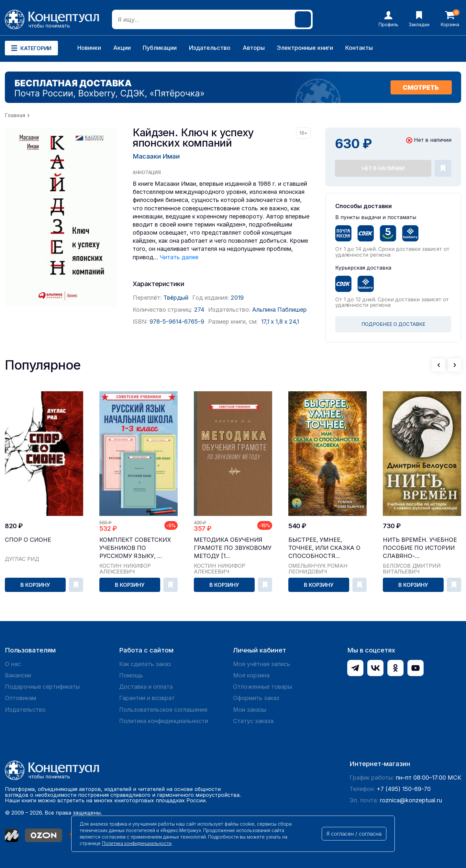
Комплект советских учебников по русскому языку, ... (135, 548)
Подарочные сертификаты (42, 687)
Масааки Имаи (156, 156)
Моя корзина (251, 675)
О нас (13, 664)
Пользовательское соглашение (163, 710)
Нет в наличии (383, 168)
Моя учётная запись (262, 664)
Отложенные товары (263, 687)
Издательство (210, 48)
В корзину (35, 585)
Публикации (160, 48)
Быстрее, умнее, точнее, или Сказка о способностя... (324, 548)
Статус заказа (253, 721)
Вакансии (18, 675)
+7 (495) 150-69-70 (404, 789)
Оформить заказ (256, 698)
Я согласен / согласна (354, 834)
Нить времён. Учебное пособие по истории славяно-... (420, 548)
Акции (122, 48)
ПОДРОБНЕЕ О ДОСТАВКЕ (393, 324)
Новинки (89, 48)
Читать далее (179, 257)
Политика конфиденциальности (164, 721)
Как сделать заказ (145, 664)
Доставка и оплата (146, 687)
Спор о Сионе (28, 540)
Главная (15, 115)
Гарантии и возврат (147, 698)
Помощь (131, 675)
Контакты (359, 48)
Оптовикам (21, 698)
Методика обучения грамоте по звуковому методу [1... (233, 548)
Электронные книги (305, 48)
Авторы (254, 48)
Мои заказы (250, 710)
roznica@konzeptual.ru (411, 800)
